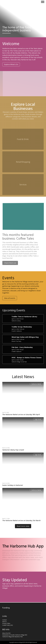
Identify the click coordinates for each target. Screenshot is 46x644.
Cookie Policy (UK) (8, 625)
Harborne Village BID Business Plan (13, 637)
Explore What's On (11, 64)
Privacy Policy (6, 623)
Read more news (23, 526)
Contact (5, 620)
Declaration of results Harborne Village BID (15, 635)
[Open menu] (43, 2)
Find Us (4, 622)
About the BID (6, 633)
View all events (10, 304)
